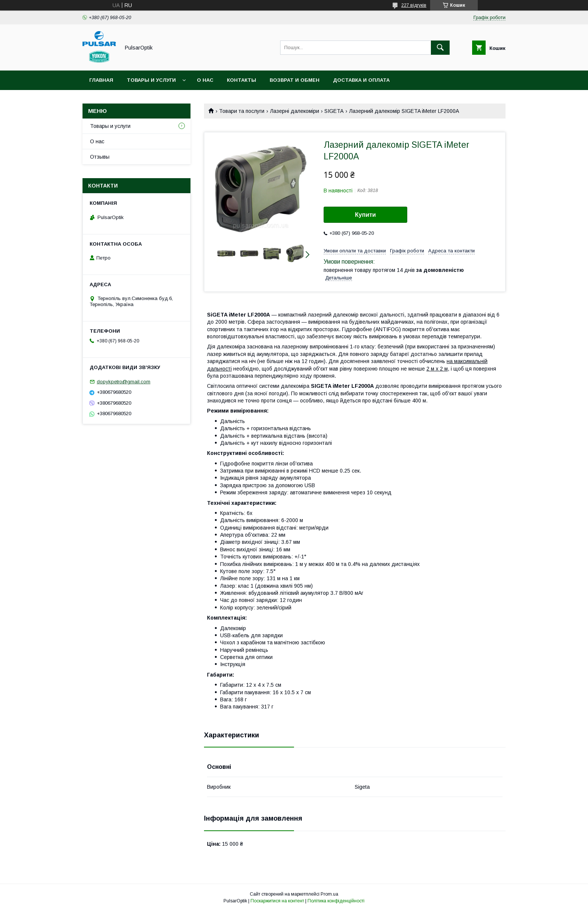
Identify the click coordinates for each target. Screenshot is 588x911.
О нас (205, 80)
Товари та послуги (242, 111)
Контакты (241, 80)
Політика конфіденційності (336, 901)
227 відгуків (414, 5)
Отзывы (100, 157)
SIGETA (334, 111)
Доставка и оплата (361, 80)
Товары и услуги (151, 80)
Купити (366, 215)
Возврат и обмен (295, 80)
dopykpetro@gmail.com (124, 382)
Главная (101, 80)
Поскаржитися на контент (277, 901)
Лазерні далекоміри (295, 111)
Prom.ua (329, 894)
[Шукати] (440, 48)
